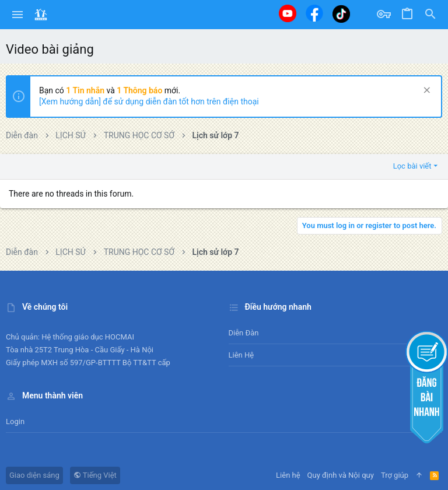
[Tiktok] (341, 14)
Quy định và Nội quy (341, 475)
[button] (18, 15)
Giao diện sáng (34, 475)
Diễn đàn (244, 333)
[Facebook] (314, 13)
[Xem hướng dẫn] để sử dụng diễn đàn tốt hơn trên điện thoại (149, 101)
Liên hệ (242, 355)
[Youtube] (288, 13)
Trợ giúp (395, 475)
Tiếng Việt (95, 475)
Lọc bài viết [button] (412, 166)
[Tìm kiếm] (430, 15)
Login (15, 421)
